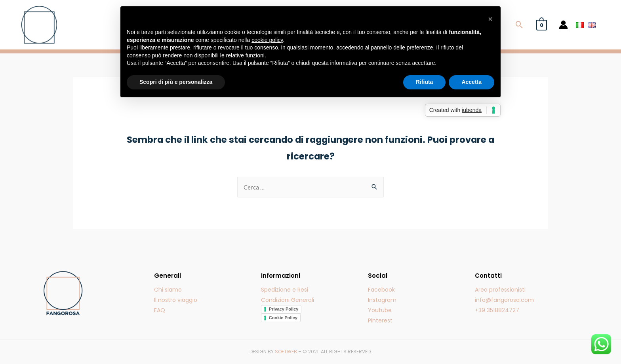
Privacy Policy (284, 309)
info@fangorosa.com (504, 300)
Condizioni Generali (288, 300)
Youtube (380, 310)
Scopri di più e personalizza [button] (176, 82)
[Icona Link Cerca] (519, 25)
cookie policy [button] (267, 40)
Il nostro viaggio (176, 300)
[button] (490, 19)
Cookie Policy (283, 318)
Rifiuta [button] (425, 82)
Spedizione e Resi (285, 290)
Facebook (381, 290)
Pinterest (380, 320)
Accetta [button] (471, 82)
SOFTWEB (286, 352)
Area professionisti (500, 290)
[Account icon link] (563, 25)
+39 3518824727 (497, 310)
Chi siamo (168, 290)
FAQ (160, 310)
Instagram (382, 300)
